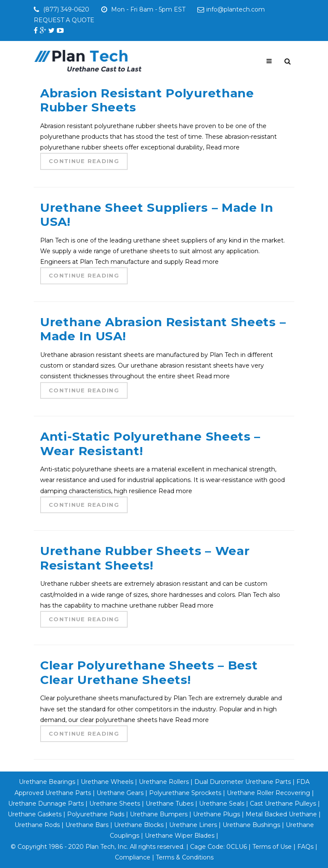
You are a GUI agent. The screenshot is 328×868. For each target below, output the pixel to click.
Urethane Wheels (106, 782)
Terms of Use (272, 847)
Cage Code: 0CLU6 (218, 847)
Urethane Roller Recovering (268, 793)
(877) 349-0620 (67, 9)
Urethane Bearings (47, 782)
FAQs (305, 847)
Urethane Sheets (115, 804)
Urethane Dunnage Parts (46, 804)
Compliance (133, 857)
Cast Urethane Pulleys (283, 804)
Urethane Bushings (251, 825)
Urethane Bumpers (159, 814)
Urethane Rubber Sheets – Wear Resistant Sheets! (145, 558)
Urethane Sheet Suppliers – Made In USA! (157, 215)
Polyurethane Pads (96, 814)
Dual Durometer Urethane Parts (243, 782)
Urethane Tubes (170, 804)
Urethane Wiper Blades (180, 836)
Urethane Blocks (139, 825)
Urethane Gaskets (35, 814)
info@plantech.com (231, 9)
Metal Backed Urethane (281, 814)
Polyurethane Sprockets (185, 793)
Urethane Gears (120, 793)
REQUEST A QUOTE (64, 20)
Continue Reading (84, 161)
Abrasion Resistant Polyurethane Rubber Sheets (147, 100)
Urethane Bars (87, 825)
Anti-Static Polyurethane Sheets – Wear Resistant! (150, 444)
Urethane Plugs (217, 814)
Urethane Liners (193, 825)
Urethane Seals (222, 804)
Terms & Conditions (185, 857)
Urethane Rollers (164, 782)
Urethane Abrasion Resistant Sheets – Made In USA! (163, 329)
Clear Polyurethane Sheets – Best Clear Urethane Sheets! (149, 672)
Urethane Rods (37, 825)
